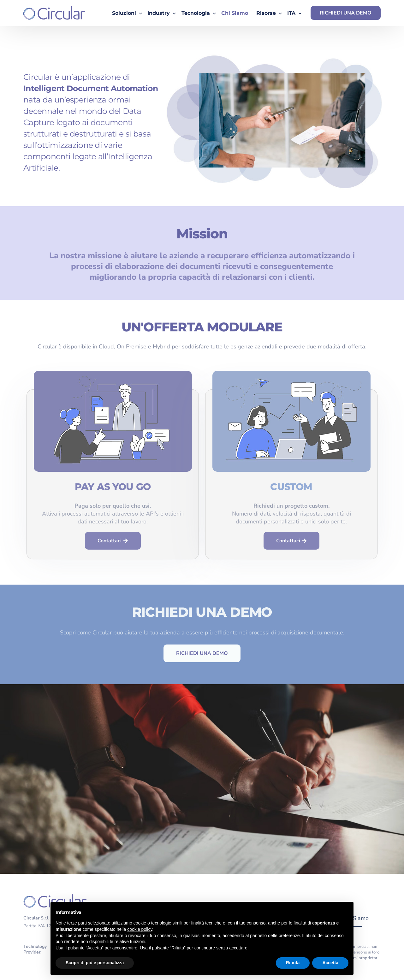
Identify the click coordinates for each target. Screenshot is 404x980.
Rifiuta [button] (293, 963)
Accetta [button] (330, 963)
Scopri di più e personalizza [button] (95, 963)
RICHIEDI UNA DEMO (346, 13)
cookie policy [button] (140, 929)
